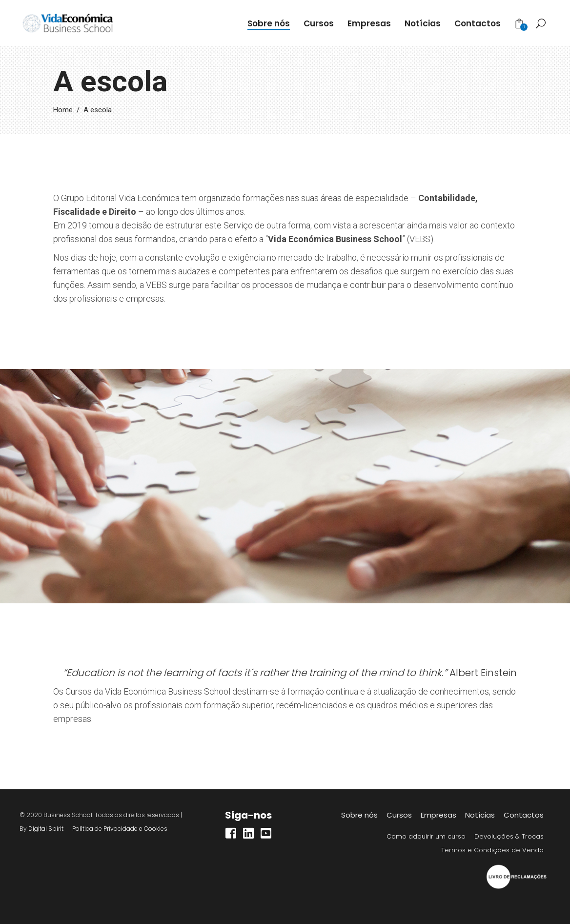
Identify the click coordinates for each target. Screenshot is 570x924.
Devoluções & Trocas (509, 836)
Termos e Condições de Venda (492, 850)
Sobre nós (359, 815)
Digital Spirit (46, 829)
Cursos (399, 815)
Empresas (438, 815)
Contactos (524, 815)
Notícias (480, 815)
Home (63, 110)
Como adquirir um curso (426, 836)
